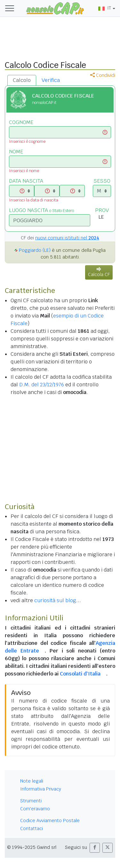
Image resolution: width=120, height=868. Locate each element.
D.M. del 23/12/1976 (42, 385)
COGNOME (21, 122)
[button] (95, 848)
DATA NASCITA (26, 181)
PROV (102, 210)
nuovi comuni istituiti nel (67, 238)
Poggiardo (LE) (35, 250)
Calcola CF (99, 272)
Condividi (103, 75)
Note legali (32, 781)
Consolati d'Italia (80, 674)
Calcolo (22, 80)
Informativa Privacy (41, 789)
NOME (16, 152)
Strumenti (31, 801)
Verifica (51, 80)
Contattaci (32, 828)
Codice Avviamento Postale (50, 821)
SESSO (102, 181)
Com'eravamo (35, 809)
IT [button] (105, 8)
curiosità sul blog (55, 600)
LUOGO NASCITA (41, 210)
